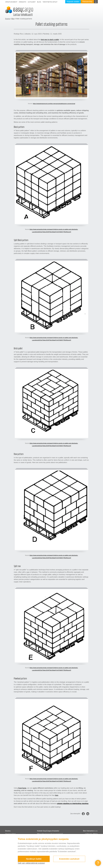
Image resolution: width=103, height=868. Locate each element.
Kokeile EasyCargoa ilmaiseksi (48, 831)
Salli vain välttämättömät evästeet (31, 863)
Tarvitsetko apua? (50, 2)
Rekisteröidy (87, 2)
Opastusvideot (11, 2)
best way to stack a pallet (50, 40)
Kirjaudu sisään (73, 2)
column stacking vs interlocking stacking (73, 804)
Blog (39, 2)
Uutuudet (32, 2)
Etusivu (8, 19)
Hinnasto (22, 2)
